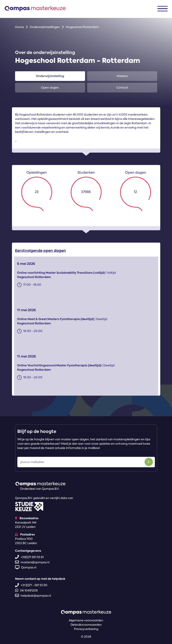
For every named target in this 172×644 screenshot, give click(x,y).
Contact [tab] (122, 88)
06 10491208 (26, 590)
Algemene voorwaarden (86, 620)
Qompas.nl (26, 567)
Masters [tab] (122, 76)
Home (19, 27)
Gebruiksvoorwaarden (86, 625)
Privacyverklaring (86, 629)
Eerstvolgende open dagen (40, 252)
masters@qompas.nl (32, 562)
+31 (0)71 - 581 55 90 (31, 585)
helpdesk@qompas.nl (33, 596)
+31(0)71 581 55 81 (29, 557)
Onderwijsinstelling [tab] (50, 76)
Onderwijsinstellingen (45, 27)
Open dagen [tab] (50, 88)
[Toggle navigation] (163, 9)
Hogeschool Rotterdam (82, 27)
